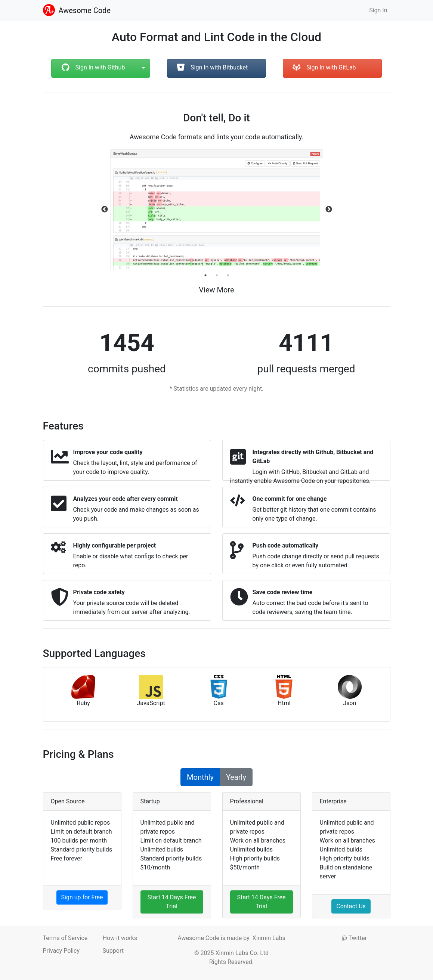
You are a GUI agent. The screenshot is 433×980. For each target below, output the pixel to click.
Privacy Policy (61, 951)
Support (113, 951)
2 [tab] (217, 275)
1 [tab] (205, 275)
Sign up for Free (82, 897)
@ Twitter (354, 938)
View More (216, 290)
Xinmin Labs (269, 938)
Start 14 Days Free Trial (171, 902)
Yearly (236, 777)
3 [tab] (228, 275)
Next (329, 210)
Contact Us (351, 906)
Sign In (378, 10)
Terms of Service (65, 938)
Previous (105, 210)
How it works (120, 938)
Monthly (200, 777)
